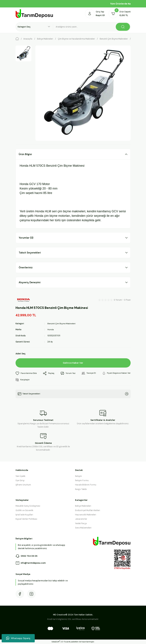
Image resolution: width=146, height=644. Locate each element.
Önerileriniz (26, 268)
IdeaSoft (56, 642)
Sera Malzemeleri (83, 528)
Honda (51, 330)
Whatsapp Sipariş (18, 638)
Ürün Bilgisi (25, 154)
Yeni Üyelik (20, 476)
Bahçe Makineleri (83, 506)
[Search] (92, 27)
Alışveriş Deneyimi (30, 282)
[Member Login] (95, 14)
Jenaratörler (81, 519)
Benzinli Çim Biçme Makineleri (62, 324)
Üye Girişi (20, 480)
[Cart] (120, 14)
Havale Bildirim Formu (86, 485)
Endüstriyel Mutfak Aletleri (88, 510)
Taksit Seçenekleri (30, 253)
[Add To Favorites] (26, 373)
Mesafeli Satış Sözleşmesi (28, 506)
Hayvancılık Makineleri (86, 515)
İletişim (78, 476)
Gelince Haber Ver (73, 363)
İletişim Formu (82, 480)
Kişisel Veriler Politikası (26, 519)
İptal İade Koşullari (24, 515)
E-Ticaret (66, 642)
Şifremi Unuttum (23, 485)
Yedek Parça (81, 523)
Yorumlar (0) (26, 238)
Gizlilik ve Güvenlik (24, 510)
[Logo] (34, 14)
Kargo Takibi (81, 489)
